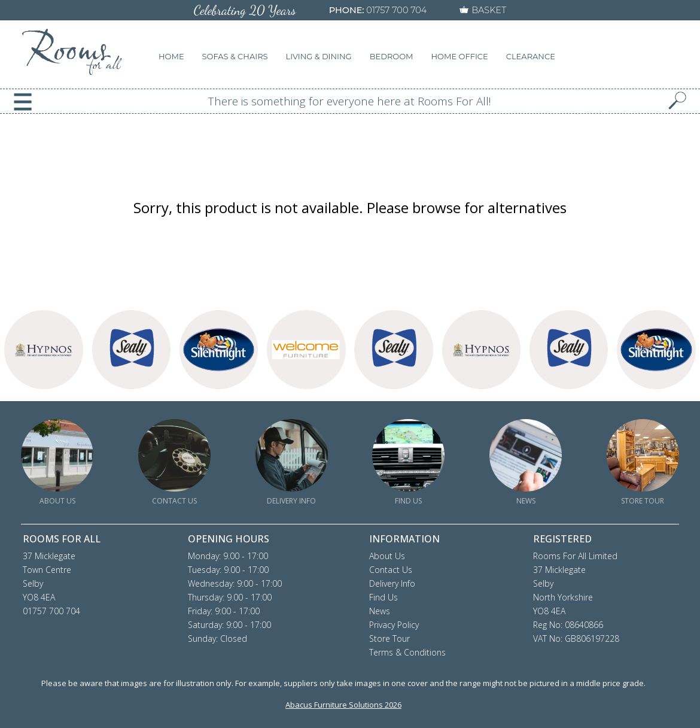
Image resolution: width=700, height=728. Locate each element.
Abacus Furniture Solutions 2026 (343, 705)
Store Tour (389, 638)
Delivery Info (392, 583)
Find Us (384, 597)
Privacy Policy (394, 625)
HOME (171, 56)
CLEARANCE (531, 56)
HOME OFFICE (460, 56)
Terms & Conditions (407, 652)
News (380, 611)
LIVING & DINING (319, 56)
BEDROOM (392, 56)
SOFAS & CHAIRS (235, 56)
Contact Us (391, 570)
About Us (387, 556)
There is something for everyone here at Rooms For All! (350, 101)
